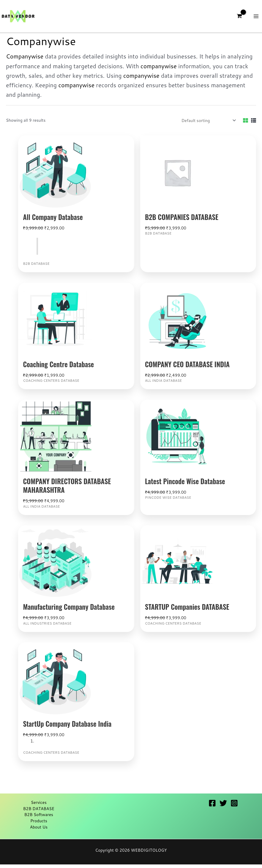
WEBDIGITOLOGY (149, 854)
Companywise (25, 60)
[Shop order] (208, 124)
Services (39, 806)
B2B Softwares (39, 818)
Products (39, 824)
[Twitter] (223, 807)
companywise (159, 69)
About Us (39, 830)
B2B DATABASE (39, 812)
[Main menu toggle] (256, 18)
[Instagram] (234, 807)
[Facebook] (212, 807)
